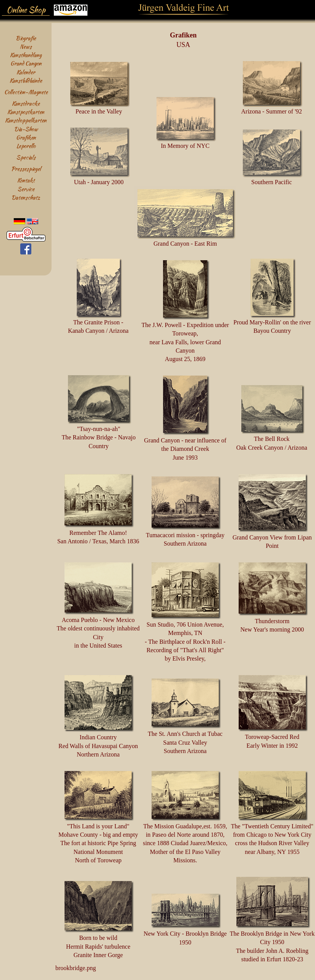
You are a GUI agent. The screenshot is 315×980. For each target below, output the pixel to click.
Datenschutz (26, 197)
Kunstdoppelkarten (26, 120)
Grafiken (26, 137)
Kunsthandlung (26, 55)
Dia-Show (26, 129)
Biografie (26, 38)
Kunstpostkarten (26, 112)
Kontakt (26, 180)
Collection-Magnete (26, 92)
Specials (26, 157)
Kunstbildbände (26, 80)
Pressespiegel (26, 169)
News (26, 46)
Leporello (26, 146)
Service (26, 189)
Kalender (26, 72)
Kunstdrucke (26, 103)
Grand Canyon (26, 63)
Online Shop (26, 10)
